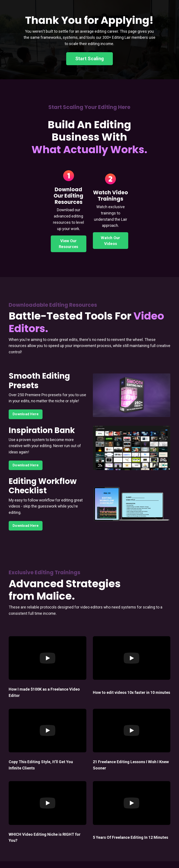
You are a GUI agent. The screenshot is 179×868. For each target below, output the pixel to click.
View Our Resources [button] (68, 244)
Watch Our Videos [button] (110, 241)
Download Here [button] (26, 421)
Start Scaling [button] (89, 59)
